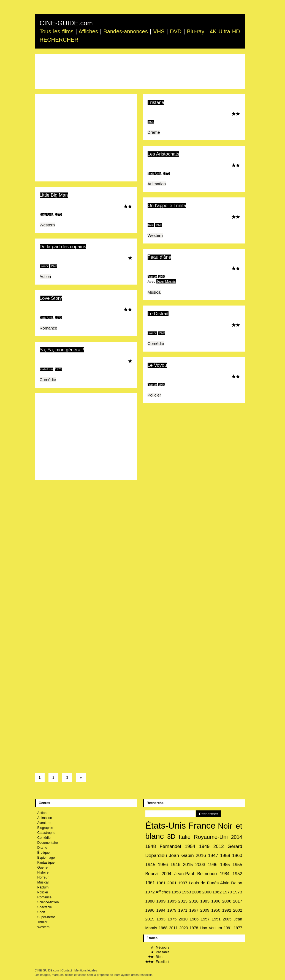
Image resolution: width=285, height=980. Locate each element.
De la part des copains (63, 247)
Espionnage (46, 858)
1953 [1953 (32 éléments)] (186, 892)
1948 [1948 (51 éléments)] (151, 846)
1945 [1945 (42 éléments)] (150, 864)
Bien (154, 957)
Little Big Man (54, 195)
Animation (157, 184)
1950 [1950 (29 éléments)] (216, 910)
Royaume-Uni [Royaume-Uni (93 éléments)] (211, 837)
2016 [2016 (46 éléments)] (201, 856)
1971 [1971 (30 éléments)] (183, 910)
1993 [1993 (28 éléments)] (161, 919)
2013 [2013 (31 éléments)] (183, 901)
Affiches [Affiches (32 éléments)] (163, 892)
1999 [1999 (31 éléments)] (161, 901)
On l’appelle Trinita (167, 206)
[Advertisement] (140, 71)
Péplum (43, 887)
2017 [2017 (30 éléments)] (237, 901)
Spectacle (45, 907)
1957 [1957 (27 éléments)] (205, 919)
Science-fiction (48, 902)
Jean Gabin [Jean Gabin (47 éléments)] (181, 856)
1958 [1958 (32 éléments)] (176, 892)
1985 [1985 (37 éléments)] (225, 865)
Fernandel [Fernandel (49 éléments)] (170, 846)
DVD (176, 31)
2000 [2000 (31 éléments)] (207, 892)
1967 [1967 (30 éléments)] (194, 910)
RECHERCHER (59, 40)
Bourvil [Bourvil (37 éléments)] (152, 874)
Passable (158, 952)
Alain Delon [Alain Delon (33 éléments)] (231, 883)
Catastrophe (46, 833)
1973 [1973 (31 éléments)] (238, 892)
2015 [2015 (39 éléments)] (188, 864)
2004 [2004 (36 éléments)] (166, 874)
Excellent (157, 962)
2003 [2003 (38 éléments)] (200, 865)
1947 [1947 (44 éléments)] (213, 856)
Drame (154, 132)
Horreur (43, 877)
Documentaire (48, 843)
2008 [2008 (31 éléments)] (197, 892)
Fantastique (46, 863)
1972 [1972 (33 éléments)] (150, 892)
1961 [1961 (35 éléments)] (150, 883)
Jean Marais (166, 281)
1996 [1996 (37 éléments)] (213, 865)
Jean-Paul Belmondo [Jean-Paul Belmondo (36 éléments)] (196, 874)
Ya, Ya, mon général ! (62, 350)
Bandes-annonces (126, 31)
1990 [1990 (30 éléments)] (150, 910)
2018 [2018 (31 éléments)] (194, 901)
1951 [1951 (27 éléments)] (216, 919)
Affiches (88, 31)
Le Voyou (157, 365)
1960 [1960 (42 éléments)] (237, 855)
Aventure (44, 823)
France (44, 266)
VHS (159, 31)
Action (45, 276)
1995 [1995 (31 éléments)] (172, 901)
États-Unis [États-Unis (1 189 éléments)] (166, 826)
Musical (155, 292)
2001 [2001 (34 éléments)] (172, 883)
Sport (41, 912)
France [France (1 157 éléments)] (202, 826)
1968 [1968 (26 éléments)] (163, 928)
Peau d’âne (159, 257)
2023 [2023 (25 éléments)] (184, 928)
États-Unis (154, 173)
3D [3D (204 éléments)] (171, 837)
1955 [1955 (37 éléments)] (237, 865)
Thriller (43, 922)
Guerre (43, 867)
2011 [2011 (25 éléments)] (173, 928)
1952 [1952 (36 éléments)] (237, 874)
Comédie (156, 343)
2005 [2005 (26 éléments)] (227, 919)
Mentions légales (86, 970)
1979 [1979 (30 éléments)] (172, 910)
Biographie (45, 828)
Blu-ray (196, 31)
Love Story (51, 298)
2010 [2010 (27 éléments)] (183, 919)
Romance (48, 328)
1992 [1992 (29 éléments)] (227, 910)
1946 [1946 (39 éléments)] (175, 864)
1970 (151, 122)
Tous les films (57, 31)
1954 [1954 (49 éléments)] (190, 846)
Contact (67, 970)
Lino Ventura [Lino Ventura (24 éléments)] (211, 928)
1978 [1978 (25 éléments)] (194, 928)
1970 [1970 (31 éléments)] (227, 892)
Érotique (44, 853)
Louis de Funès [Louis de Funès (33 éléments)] (204, 883)
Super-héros (47, 917)
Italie (151, 225)
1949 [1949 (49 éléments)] (204, 846)
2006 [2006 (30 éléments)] (227, 901)
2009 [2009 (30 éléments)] (205, 910)
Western (47, 225)
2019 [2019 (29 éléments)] (150, 919)
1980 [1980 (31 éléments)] (150, 901)
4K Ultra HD (225, 31)
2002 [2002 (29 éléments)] (238, 910)
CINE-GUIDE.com (66, 23)
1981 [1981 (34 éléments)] (161, 883)
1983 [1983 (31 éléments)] (205, 901)
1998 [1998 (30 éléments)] (216, 901)
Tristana (156, 102)
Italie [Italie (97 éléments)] (185, 837)
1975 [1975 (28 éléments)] (172, 919)
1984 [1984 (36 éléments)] (225, 874)
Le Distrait (158, 314)
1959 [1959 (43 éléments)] (225, 856)
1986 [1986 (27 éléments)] (194, 919)
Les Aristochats (163, 154)
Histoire (43, 872)
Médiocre (158, 947)
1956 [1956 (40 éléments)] (163, 864)
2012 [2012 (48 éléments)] (219, 846)
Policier (154, 395)
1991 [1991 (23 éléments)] (228, 928)
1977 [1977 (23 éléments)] (238, 928)
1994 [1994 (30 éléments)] (161, 910)
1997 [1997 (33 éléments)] (183, 883)
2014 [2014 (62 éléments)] (237, 837)
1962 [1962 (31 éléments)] (217, 892)
